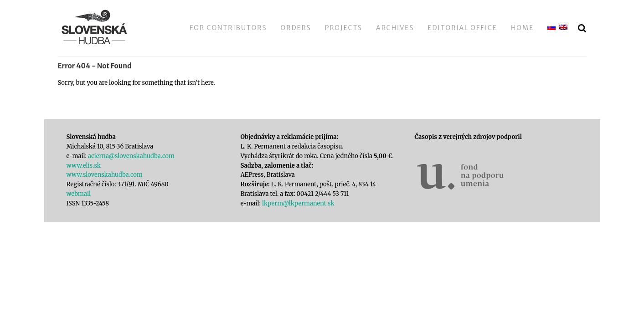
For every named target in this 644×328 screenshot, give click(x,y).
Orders (296, 28)
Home (522, 28)
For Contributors (228, 28)
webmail (79, 194)
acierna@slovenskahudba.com (131, 156)
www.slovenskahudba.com (105, 175)
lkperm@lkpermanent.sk (298, 203)
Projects (344, 28)
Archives (395, 28)
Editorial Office (462, 28)
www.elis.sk (84, 166)
